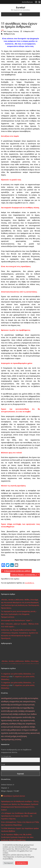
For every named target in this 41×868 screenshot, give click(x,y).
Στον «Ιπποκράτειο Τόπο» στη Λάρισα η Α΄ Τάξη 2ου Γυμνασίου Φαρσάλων (20, 823)
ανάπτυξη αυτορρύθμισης (22, 708)
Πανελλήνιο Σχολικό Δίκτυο (14, 796)
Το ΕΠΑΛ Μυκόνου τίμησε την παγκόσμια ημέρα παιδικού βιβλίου (20, 830)
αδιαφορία (30, 711)
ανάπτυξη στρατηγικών (12, 717)
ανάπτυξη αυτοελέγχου (12, 705)
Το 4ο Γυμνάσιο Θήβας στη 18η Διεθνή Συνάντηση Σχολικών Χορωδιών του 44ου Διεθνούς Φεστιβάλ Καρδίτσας (17, 837)
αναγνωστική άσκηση (11, 727)
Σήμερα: (4, 788)
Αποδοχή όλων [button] (22, 863)
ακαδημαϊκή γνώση (10, 698)
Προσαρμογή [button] (8, 863)
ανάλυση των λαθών (28, 714)
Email (3, 764)
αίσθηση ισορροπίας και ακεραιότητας (18, 701)
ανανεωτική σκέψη (10, 714)
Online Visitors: (7, 785)
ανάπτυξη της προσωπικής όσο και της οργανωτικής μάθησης (18, 720)
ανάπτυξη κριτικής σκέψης (13, 711)
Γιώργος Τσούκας (13, 31)
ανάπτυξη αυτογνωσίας (19, 733)
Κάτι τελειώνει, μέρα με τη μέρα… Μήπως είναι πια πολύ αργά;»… (20, 625)
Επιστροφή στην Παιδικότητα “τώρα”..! (17, 620)
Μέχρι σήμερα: (7, 791)
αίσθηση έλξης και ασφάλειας (22, 724)
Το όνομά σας (6, 756)
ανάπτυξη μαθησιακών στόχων (15, 730)
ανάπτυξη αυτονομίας (28, 698)
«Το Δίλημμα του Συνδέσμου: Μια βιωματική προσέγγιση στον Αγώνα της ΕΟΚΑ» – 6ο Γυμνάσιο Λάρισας (19, 816)
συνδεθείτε (29, 583)
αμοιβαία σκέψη (28, 727)
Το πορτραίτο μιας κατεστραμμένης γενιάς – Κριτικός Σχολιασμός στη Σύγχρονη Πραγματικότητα (19, 614)
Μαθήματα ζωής (9, 34)
